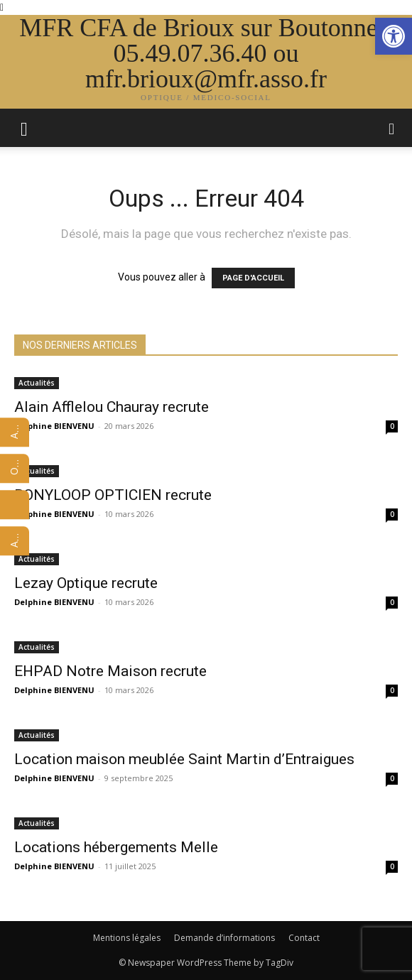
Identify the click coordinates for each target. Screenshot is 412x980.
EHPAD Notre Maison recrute (110, 671)
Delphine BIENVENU (54, 426)
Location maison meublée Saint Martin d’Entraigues (184, 759)
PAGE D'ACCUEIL (253, 278)
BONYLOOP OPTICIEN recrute (113, 495)
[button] (392, 128)
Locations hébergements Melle (116, 847)
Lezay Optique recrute (86, 583)
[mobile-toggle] (24, 128)
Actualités (37, 383)
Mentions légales (127, 938)
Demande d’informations (224, 938)
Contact (304, 938)
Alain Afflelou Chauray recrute (112, 407)
